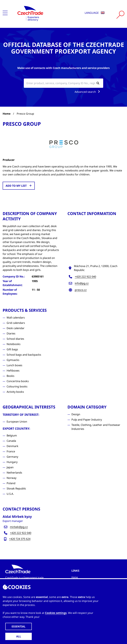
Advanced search (88, 92)
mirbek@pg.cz (19, 527)
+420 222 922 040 (85, 277)
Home (7, 114)
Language (95, 13)
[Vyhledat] (120, 15)
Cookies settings (56, 613)
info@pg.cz (82, 283)
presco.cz (81, 290)
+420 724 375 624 (20, 539)
